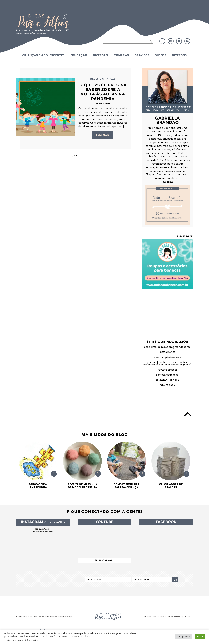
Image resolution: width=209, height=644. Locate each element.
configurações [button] (184, 637)
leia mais (167, 182)
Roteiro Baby (167, 385)
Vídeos (161, 55)
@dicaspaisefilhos (55, 522)
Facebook (162, 41)
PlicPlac (189, 617)
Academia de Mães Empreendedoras (167, 347)
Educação (79, 55)
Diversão (100, 55)
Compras (121, 55)
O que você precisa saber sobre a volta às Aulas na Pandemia (103, 92)
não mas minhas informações (23, 640)
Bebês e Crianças (103, 79)
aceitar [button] (200, 637)
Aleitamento (167, 352)
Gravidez (142, 55)
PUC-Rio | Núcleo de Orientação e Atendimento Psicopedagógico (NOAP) (167, 364)
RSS (187, 41)
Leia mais (103, 135)
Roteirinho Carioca (167, 380)
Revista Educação (167, 375)
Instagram (171, 41)
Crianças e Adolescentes (43, 55)
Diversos (179, 55)
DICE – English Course (167, 357)
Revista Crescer (167, 370)
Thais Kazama (159, 617)
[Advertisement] (167, 311)
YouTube (179, 41)
